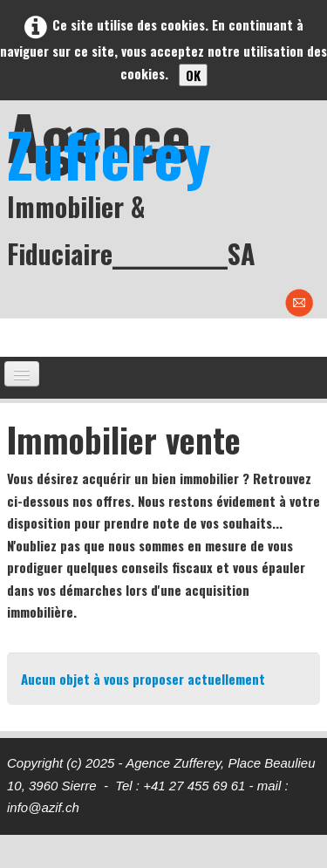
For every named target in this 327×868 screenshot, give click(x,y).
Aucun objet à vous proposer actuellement (143, 679)
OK (193, 75)
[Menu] (22, 374)
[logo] (167, 188)
